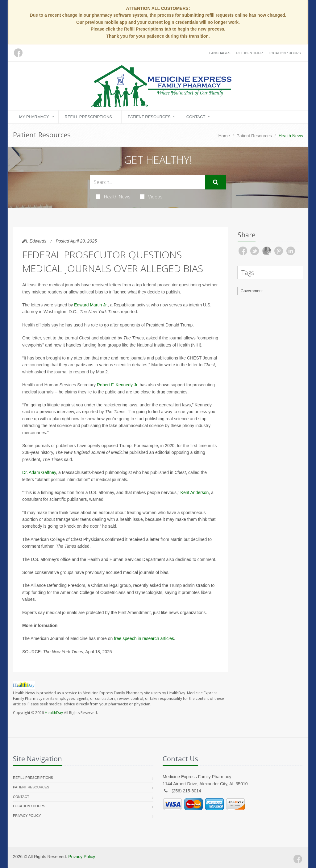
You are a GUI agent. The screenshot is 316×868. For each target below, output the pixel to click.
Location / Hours (285, 53)
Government (252, 291)
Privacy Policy (27, 816)
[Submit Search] (216, 182)
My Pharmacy (34, 117)
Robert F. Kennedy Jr (117, 385)
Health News (113, 197)
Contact (196, 117)
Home (224, 136)
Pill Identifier (249, 53)
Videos (151, 197)
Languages (220, 53)
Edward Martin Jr (90, 305)
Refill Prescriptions (88, 117)
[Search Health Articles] (148, 182)
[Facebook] (298, 859)
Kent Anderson (195, 492)
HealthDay (54, 713)
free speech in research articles (144, 638)
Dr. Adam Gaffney (39, 472)
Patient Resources (149, 117)
